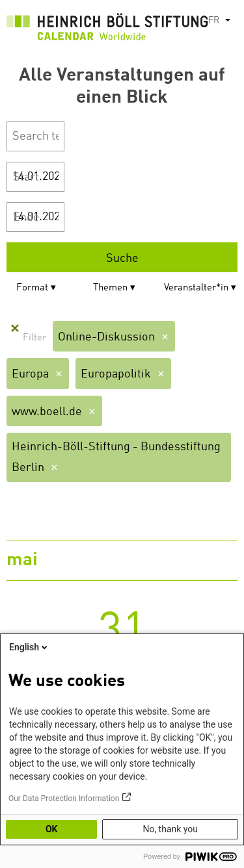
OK (52, 829)
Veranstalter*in (196, 288)
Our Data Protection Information (64, 798)
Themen (110, 288)
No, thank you (170, 829)
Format (32, 288)
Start (26, 177)
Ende (26, 218)
